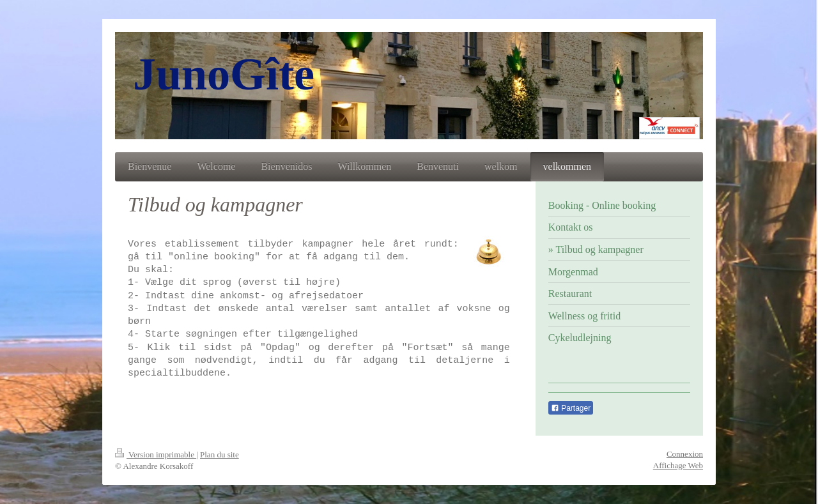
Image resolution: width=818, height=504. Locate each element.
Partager (571, 408)
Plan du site (220, 454)
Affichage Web (678, 465)
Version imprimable (156, 454)
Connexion (685, 454)
